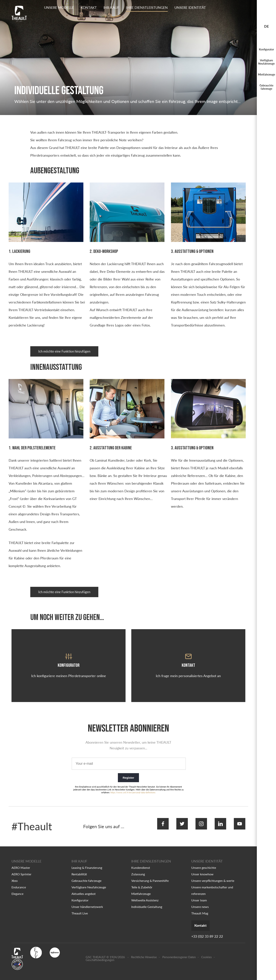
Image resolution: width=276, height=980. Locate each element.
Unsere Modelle (59, 7)
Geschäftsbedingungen (100, 954)
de (266, 26)
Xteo (15, 875)
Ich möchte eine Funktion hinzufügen (67, 352)
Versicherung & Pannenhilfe (150, 875)
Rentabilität (79, 868)
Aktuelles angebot (84, 888)
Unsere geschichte (204, 862)
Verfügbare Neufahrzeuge (266, 62)
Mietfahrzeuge (267, 74)
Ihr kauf (111, 7)
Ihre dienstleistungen (147, 7)
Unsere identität (190, 7)
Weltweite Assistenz (145, 894)
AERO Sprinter (21, 868)
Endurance (19, 881)
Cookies (207, 952)
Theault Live (80, 907)
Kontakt (89, 7)
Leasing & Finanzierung (87, 862)
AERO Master (21, 862)
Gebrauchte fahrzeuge (266, 87)
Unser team (199, 894)
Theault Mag (200, 907)
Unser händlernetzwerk (87, 901)
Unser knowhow (202, 868)
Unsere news (200, 901)
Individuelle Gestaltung (147, 901)
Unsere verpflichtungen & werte (213, 875)
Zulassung (138, 868)
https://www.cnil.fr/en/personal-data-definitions (133, 792)
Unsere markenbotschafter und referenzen (212, 884)
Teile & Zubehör (142, 881)
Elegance (17, 888)
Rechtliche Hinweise (144, 952)
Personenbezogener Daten (179, 952)
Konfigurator (266, 49)
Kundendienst (141, 862)
